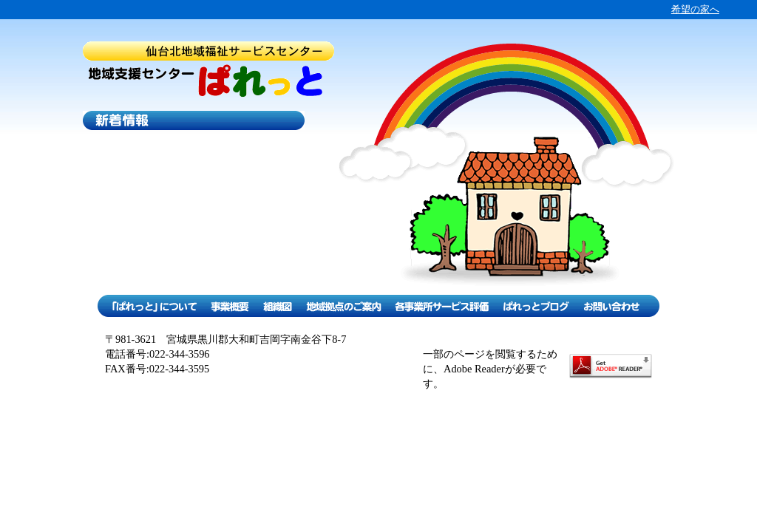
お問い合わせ (617, 306)
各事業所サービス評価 (442, 306)
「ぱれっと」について (150, 306)
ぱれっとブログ (535, 306)
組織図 (277, 306)
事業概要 (230, 306)
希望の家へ (695, 9)
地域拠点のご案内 (343, 306)
